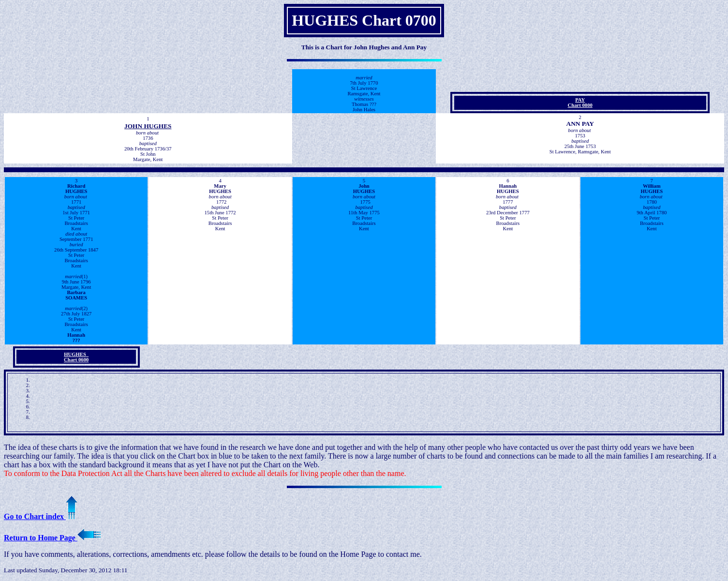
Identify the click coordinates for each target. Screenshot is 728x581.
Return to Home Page (52, 538)
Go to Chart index (41, 516)
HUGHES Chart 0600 (76, 357)
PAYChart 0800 (580, 103)
